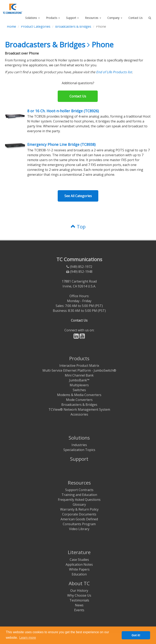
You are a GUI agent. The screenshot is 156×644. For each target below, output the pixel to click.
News (79, 605)
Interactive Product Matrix (79, 366)
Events (79, 610)
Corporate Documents (79, 514)
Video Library (79, 529)
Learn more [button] (28, 638)
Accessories (79, 414)
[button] (32, 18)
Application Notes (79, 564)
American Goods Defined (79, 519)
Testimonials (79, 600)
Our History (79, 591)
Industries (79, 445)
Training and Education (79, 495)
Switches (79, 390)
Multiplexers (79, 385)
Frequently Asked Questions (79, 500)
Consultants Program (79, 524)
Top (78, 226)
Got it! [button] (136, 635)
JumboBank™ (79, 380)
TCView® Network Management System (79, 409)
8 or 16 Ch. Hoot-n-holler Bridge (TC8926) (63, 111)
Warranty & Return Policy (79, 509)
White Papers (79, 569)
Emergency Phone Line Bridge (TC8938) (61, 144)
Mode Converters (79, 400)
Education (79, 574)
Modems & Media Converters (79, 395)
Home (11, 26)
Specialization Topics (79, 450)
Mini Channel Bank (79, 375)
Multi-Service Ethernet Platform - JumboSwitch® (79, 370)
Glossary (79, 504)
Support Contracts (79, 490)
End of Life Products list (114, 72)
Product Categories (36, 26)
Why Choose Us (79, 595)
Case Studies (79, 560)
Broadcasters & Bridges (73, 26)
